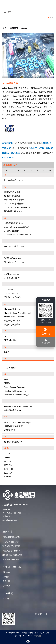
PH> (6, 336)
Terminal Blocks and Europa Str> (18, 407)
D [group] (19, 171)
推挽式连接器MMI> (13, 410)
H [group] (38, 171)
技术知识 (6, 577)
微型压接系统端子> (13, 211)
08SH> (7, 458)
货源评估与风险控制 (11, 560)
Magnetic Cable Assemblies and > (18, 313)
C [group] (13, 171)
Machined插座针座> (13, 309)
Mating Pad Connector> (14, 317)
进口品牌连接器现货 (11, 537)
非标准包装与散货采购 (12, 555)
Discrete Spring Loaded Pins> (17, 227)
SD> (6, 379)
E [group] (25, 171)
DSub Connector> (11, 231)
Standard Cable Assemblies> (16, 391)
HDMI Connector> (12, 274)
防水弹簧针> (10, 430)
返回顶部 (46, 342)
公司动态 (6, 586)
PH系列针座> (10, 340)
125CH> (8, 461)
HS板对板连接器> (12, 278)
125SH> (7, 477)
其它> (7, 352)
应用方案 (6, 581)
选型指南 (6, 572)
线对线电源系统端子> (14, 196)
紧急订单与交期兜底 (11, 542)
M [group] (50, 171)
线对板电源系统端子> (14, 192)
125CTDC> (9, 469)
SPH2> (7, 383)
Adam (24, 28)
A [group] (6, 171)
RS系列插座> (10, 368)
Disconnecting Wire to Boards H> (18, 235)
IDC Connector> (11, 293)
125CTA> (8, 465)
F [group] (31, 171)
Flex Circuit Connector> (14, 262)
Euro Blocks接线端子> (14, 246)
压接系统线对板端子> (14, 200)
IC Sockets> (9, 290)
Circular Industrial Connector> (17, 207)
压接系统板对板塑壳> (14, 223)
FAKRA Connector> (13, 258)
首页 (4, 28)
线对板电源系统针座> (14, 442)
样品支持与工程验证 (11, 551)
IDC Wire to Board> (12, 297)
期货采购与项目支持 (11, 546)
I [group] (44, 171)
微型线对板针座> (12, 321)
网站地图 (37, 636)
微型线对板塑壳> (12, 324)
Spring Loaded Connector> (15, 387)
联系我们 (6, 599)
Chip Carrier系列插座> (14, 203)
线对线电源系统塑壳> (14, 426)
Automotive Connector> (14, 180)
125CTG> (8, 473)
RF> (6, 364)
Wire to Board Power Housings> (18, 422)
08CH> (7, 454)
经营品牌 (14, 28)
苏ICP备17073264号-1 (24, 636)
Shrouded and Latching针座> (16, 395)
